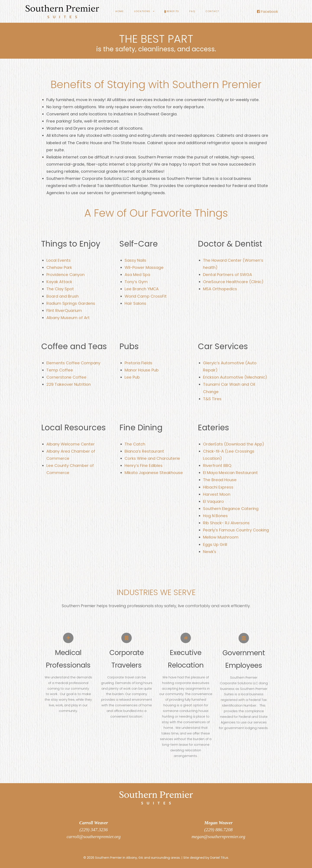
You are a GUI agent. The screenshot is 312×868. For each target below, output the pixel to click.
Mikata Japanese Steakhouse (154, 473)
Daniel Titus (219, 858)
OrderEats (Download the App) (234, 444)
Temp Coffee (60, 370)
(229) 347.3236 (94, 830)
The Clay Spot (60, 289)
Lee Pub (132, 377)
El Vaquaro (213, 501)
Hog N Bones (215, 516)
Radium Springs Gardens (71, 303)
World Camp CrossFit (146, 296)
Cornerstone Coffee (66, 377)
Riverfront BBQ (217, 465)
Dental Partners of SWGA (227, 275)
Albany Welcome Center (71, 444)
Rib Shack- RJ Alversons (226, 523)
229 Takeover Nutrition (69, 384)
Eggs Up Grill (215, 545)
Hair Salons (135, 303)
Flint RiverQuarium (64, 311)
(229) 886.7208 (218, 830)
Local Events (58, 260)
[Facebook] (267, 12)
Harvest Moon (217, 494)
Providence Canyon (65, 275)
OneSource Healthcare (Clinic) (233, 282)
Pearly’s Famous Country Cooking (236, 530)
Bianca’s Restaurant (144, 451)
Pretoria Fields (138, 363)
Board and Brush (63, 296)
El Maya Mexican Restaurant (230, 473)
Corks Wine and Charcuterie (152, 458)
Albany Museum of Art (68, 318)
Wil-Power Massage (144, 267)
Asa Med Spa (137, 275)
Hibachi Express (218, 487)
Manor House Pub (142, 370)
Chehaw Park (59, 267)
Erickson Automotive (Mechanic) (235, 377)
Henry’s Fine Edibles (144, 465)
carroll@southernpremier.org (93, 837)
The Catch (135, 444)
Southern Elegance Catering (231, 509)
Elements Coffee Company (73, 363)
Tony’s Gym (136, 282)
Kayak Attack (59, 282)
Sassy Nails (135, 260)
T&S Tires (212, 399)
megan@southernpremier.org (218, 837)
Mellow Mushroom (221, 537)
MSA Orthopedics (220, 289)
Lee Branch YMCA (142, 289)
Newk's (210, 552)
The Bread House (220, 480)
